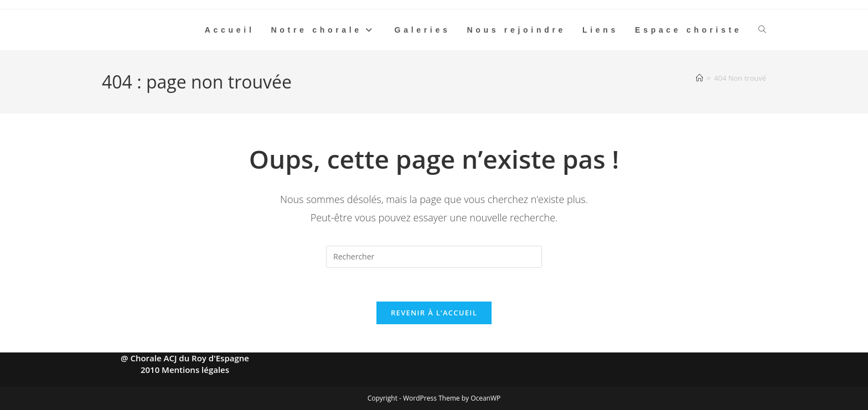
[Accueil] (699, 78)
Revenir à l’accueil (434, 313)
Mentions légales (195, 370)
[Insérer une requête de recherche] (434, 257)
